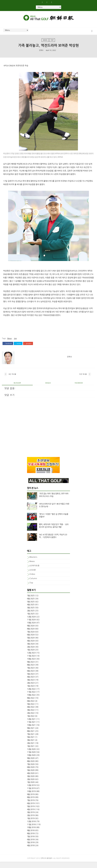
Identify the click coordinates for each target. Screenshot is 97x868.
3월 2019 (31, 819)
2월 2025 (31, 617)
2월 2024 (31, 653)
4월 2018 (31, 852)
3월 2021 (31, 746)
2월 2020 (31, 785)
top (52, 43)
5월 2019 (31, 812)
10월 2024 (31, 629)
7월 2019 (31, 806)
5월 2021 (31, 743)
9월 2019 (31, 800)
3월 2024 (31, 650)
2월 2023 (31, 689)
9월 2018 (31, 836)
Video (32, 580)
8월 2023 (31, 671)
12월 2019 (31, 791)
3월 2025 (31, 614)
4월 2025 (31, 611)
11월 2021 (31, 728)
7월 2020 (31, 770)
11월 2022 (31, 698)
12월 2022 (31, 695)
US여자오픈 (35, 572)
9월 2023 (31, 668)
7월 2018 (31, 843)
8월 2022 (31, 704)
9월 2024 (31, 632)
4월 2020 (31, 779)
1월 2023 (31, 692)
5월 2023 (31, 680)
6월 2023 (31, 677)
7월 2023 (31, 674)
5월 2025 (31, 608)
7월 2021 (31, 740)
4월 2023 (31, 683)
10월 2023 (31, 665)
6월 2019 (31, 809)
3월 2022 (31, 716)
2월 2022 (31, 719)
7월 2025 (31, 602)
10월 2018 (31, 834)
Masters (33, 563)
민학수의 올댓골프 (47, 864)
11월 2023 (31, 662)
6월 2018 (31, 846)
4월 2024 (31, 647)
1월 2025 (31, 620)
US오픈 (33, 576)
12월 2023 (31, 659)
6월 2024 (31, 641)
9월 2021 (31, 734)
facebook (8, 346)
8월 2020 (31, 767)
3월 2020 (31, 782)
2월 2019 (31, 821)
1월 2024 (31, 656)
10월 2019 (31, 797)
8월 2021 (31, 737)
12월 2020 (31, 755)
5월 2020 (31, 776)
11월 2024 (31, 626)
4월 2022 (31, 713)
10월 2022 (31, 701)
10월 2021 (31, 731)
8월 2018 (31, 840)
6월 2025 (31, 605)
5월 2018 (31, 849)
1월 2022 (31, 722)
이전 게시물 (83, 379)
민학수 (41, 54)
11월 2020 (31, 758)
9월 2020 (31, 764)
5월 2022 (31, 710)
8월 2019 (31, 803)
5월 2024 (31, 644)
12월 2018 (31, 828)
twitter (18, 346)
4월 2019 (31, 815)
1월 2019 (31, 824)
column (33, 585)
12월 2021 (31, 725)
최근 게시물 (12, 379)
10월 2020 (31, 761)
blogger (17, 389)
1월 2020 (31, 788)
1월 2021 (31, 752)
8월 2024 (31, 635)
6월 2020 (31, 773)
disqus (48, 389)
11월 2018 (31, 831)
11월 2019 (31, 794)
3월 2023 (31, 686)
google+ (28, 346)
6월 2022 (31, 707)
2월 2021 (31, 749)
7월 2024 (31, 638)
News (45, 43)
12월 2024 (31, 623)
